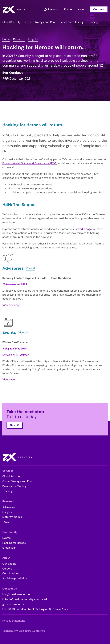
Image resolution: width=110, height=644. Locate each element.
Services (8, 471)
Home (6, 39)
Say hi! (15, 425)
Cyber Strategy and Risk (40, 22)
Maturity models (12, 517)
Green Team (10, 548)
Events (68, 9)
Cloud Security (11, 22)
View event (9, 379)
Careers (7, 569)
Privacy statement (14, 621)
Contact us (10, 589)
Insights (33, 39)
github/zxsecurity (13, 604)
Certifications (11, 573)
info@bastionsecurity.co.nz (19, 594)
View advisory (11, 305)
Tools (6, 522)
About (81, 9)
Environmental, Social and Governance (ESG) (30, 163)
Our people (9, 564)
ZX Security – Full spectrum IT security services (17, 458)
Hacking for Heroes (14, 543)
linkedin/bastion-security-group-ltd (25, 599)
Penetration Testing (72, 22)
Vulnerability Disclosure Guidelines (24, 631)
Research (54, 9)
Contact (99, 9)
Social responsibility (15, 578)
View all (31, 268)
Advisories (9, 507)
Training (93, 22)
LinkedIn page (83, 229)
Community (10, 532)
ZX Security (16, 10)
